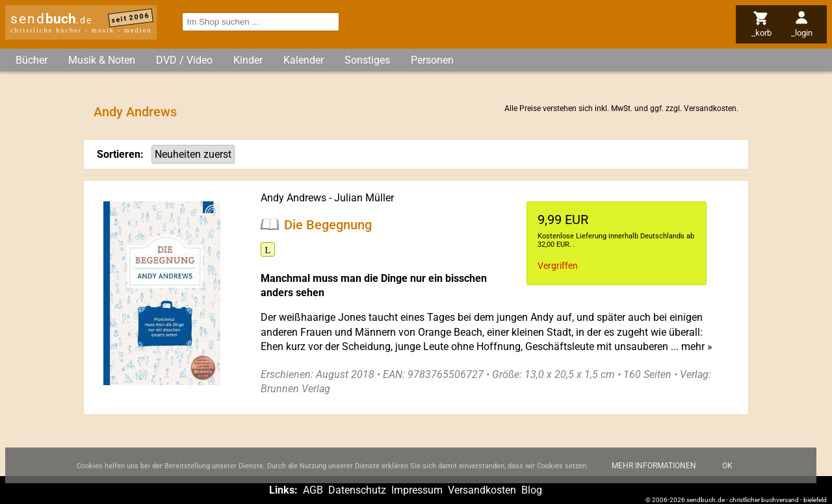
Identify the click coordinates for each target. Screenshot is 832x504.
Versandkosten (710, 108)
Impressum (417, 490)
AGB (313, 490)
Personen (432, 60)
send (51, 19)
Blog (532, 490)
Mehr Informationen (654, 471)
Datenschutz (357, 490)
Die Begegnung (328, 224)
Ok (727, 471)
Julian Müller (364, 198)
